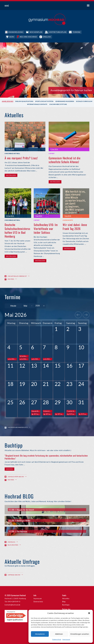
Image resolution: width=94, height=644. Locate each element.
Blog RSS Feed (13, 545)
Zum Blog (11, 542)
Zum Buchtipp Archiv (16, 476)
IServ (12, 37)
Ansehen (9, 469)
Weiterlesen (11, 175)
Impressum (66, 639)
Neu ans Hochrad (29, 37)
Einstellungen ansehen (80, 634)
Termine (77, 32)
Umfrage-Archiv (14, 575)
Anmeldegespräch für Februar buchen (71, 90)
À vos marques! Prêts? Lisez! (21, 158)
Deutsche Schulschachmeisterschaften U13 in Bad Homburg (17, 230)
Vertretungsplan (58, 32)
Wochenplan (36, 32)
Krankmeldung (16, 32)
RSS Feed (11, 279)
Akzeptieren (40, 634)
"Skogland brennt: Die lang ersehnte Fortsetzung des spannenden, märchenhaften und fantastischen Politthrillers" (46, 457)
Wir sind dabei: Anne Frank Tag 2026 (75, 226)
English (48, 37)
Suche (79, 6)
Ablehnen (59, 634)
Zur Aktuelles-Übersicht (17, 276)
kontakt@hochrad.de (12, 605)
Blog (64, 601)
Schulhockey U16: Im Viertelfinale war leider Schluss (46, 228)
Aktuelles (66, 598)
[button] (89, 613)
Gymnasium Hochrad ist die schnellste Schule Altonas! (64, 160)
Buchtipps (66, 605)
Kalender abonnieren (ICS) (18, 427)
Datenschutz (57, 639)
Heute (13, 306)
